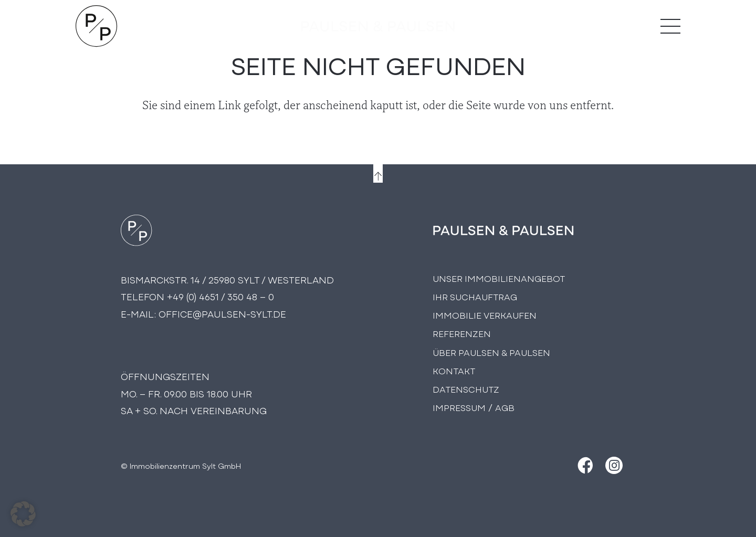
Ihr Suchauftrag (475, 296)
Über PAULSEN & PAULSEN (491, 352)
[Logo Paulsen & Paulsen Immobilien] (97, 26)
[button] (23, 514)
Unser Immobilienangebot (499, 278)
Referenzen (462, 333)
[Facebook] (584, 465)
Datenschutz (466, 389)
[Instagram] (614, 465)
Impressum (459, 407)
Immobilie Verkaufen (485, 315)
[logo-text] (378, 26)
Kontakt (454, 370)
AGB (505, 407)
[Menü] (670, 26)
